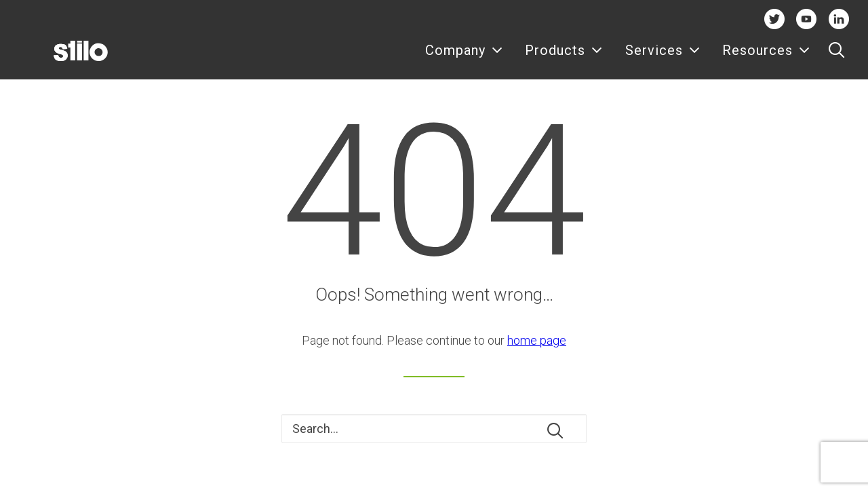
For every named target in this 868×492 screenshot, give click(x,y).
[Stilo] (59, 59)
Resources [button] (766, 59)
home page (537, 340)
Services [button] (663, 59)
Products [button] (564, 59)
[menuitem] (464, 59)
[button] (836, 59)
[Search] (434, 429)
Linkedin (839, 19)
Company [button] (464, 59)
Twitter (774, 19)
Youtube (807, 19)
